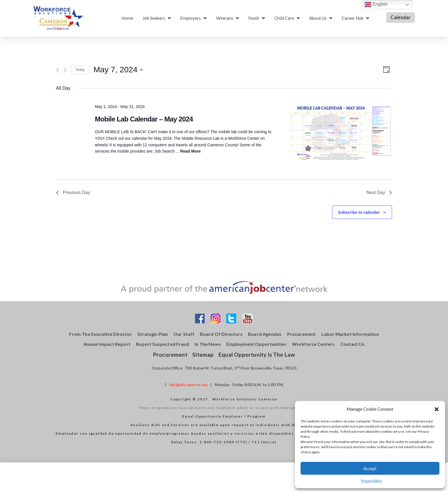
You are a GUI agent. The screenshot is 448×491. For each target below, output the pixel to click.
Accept (370, 468)
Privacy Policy (372, 481)
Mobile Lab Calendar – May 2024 (144, 119)
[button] (437, 409)
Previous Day (73, 192)
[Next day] (65, 70)
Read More (191, 151)
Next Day (379, 192)
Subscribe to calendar (359, 212)
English (376, 5)
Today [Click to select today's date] (80, 70)
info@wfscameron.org (188, 385)
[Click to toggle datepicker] (118, 70)
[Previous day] (58, 70)
